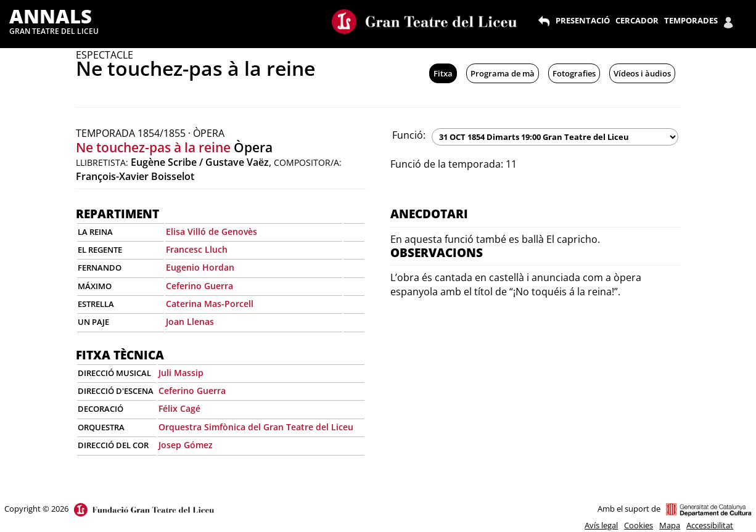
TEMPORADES (691, 20)
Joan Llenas (190, 321)
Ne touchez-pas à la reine (153, 147)
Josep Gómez (186, 445)
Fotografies (574, 73)
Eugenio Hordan (200, 267)
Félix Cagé (179, 408)
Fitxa (443, 73)
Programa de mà (503, 73)
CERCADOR (637, 20)
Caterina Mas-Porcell (210, 304)
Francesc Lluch (197, 249)
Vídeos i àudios (642, 73)
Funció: (409, 135)
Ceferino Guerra (199, 286)
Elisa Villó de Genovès (212, 231)
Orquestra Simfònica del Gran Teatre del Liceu (256, 427)
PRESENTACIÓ (583, 20)
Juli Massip (181, 373)
